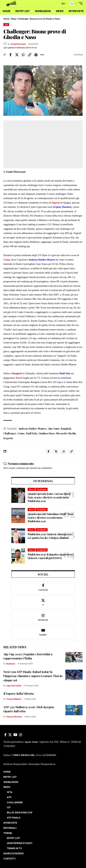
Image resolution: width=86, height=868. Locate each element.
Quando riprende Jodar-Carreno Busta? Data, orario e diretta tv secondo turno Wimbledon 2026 (49, 497)
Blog (13, 19)
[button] (57, 4)
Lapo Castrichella (14, 686)
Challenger (10, 433)
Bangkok (66, 429)
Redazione (11, 664)
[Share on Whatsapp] (23, 55)
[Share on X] (17, 55)
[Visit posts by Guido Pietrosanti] (5, 44)
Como (21, 433)
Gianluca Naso (47, 433)
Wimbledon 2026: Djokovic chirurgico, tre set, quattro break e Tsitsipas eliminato (50, 536)
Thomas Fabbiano (14, 699)
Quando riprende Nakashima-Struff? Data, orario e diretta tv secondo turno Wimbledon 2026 (51, 518)
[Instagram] (43, 618)
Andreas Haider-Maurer (33, 429)
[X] (43, 602)
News (31, 489)
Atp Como (54, 429)
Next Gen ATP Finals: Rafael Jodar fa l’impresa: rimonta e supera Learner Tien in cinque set (33, 676)
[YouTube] (15, 735)
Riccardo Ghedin (66, 433)
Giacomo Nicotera (14, 717)
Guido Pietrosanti (18, 44)
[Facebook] (43, 587)
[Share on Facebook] (10, 55)
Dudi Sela (31, 433)
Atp (6, 24)
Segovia (8, 438)
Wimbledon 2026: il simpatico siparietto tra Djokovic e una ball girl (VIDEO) (51, 556)
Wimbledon (42, 489)
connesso (21, 468)
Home (6, 19)
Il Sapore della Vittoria (19, 693)
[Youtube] (43, 632)
